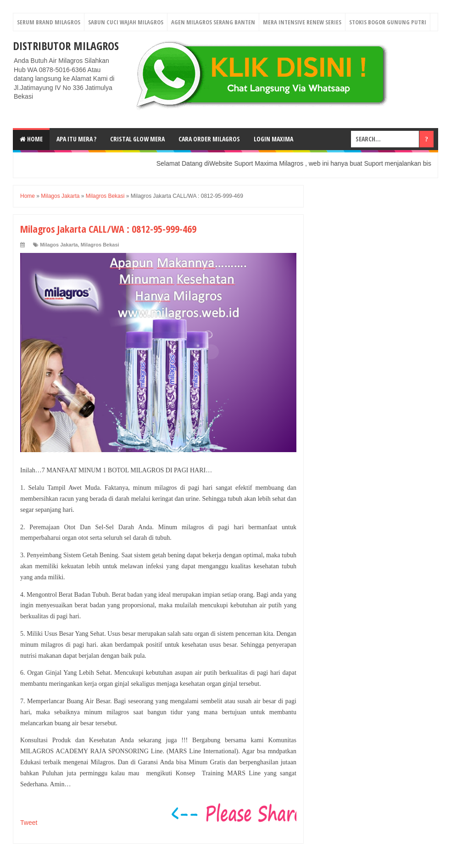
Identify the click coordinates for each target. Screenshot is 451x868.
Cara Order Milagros (209, 139)
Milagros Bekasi (100, 245)
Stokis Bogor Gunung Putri (388, 22)
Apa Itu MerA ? (76, 139)
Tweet (29, 823)
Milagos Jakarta (59, 245)
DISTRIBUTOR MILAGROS (66, 46)
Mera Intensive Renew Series (302, 22)
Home (31, 139)
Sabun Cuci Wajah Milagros (126, 22)
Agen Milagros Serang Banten (213, 22)
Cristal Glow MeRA (137, 139)
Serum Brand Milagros (49, 22)
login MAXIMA (273, 139)
